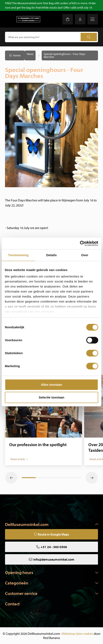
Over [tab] (85, 255)
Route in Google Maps (53, 534)
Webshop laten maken (78, 634)
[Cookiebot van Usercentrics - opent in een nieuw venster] (80, 243)
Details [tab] (51, 255)
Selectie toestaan (52, 397)
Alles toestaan (51, 385)
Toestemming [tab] (18, 255)
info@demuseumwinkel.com (54, 559)
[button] (11, 478)
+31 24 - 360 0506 (54, 547)
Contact (12, 604)
